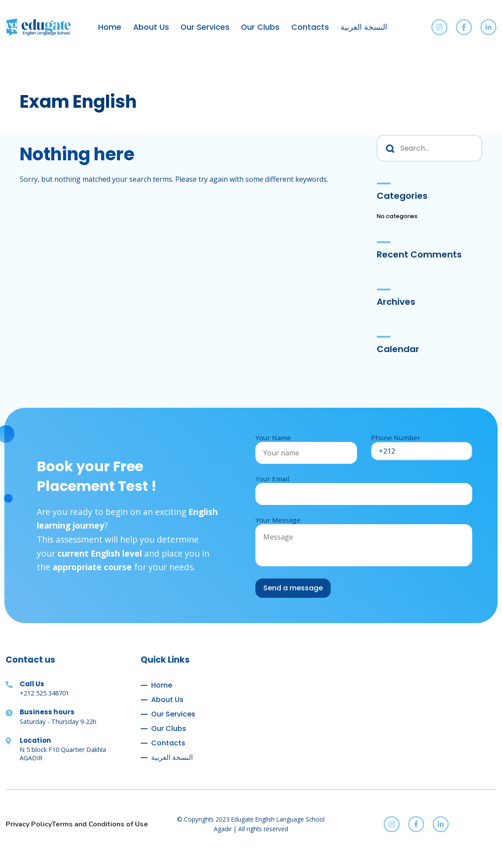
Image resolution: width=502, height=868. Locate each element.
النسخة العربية (364, 27)
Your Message (364, 542)
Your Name (306, 445)
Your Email (364, 486)
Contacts (310, 27)
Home (110, 27)
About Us (151, 27)
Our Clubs (260, 27)
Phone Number (422, 444)
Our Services (205, 27)
